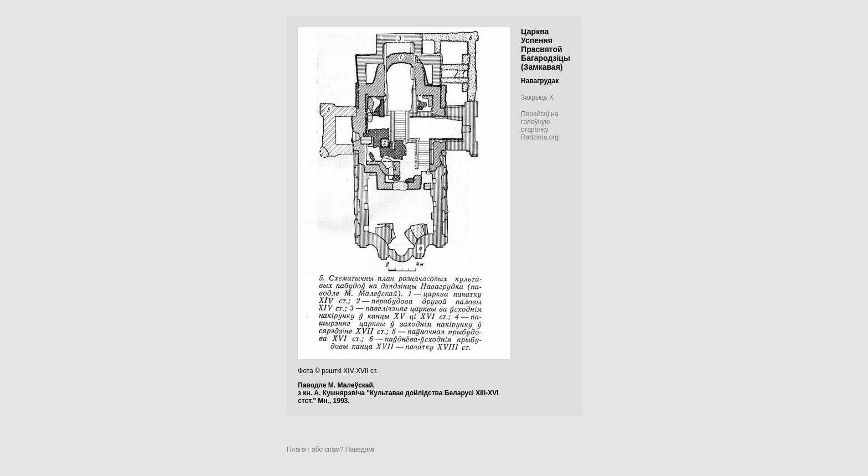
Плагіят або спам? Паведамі (330, 449)
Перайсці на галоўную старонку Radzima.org (540, 126)
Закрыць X (537, 97)
